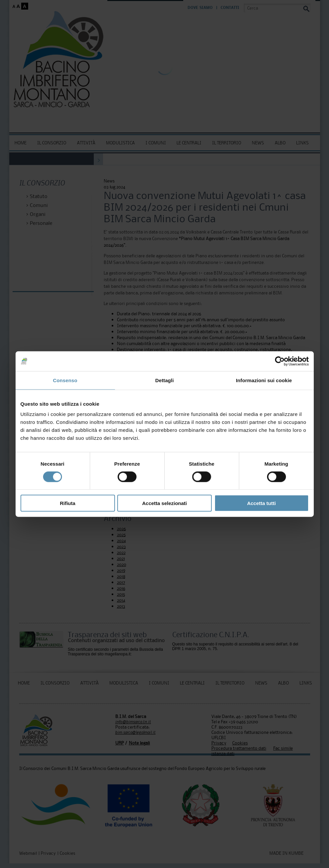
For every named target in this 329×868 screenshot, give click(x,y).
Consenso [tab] (65, 380)
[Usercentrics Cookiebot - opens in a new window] (280, 361)
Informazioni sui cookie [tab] (264, 380)
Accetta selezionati (164, 503)
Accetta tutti (262, 503)
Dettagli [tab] (165, 380)
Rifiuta (68, 503)
